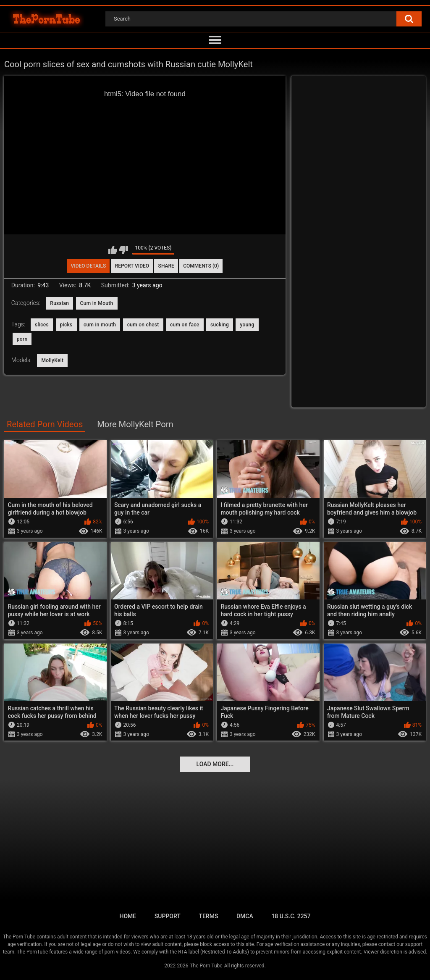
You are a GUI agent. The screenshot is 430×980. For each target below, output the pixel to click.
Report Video (132, 266)
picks (66, 325)
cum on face (185, 325)
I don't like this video (124, 250)
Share (166, 266)
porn (22, 339)
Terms (208, 916)
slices (42, 325)
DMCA (245, 916)
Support (168, 916)
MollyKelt (52, 360)
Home (128, 916)
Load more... (215, 764)
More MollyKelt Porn (135, 424)
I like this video (113, 250)
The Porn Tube (206, 966)
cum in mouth (100, 325)
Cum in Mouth (97, 303)
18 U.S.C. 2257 (291, 916)
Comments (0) (201, 266)
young (247, 325)
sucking (220, 325)
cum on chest (143, 325)
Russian (59, 303)
